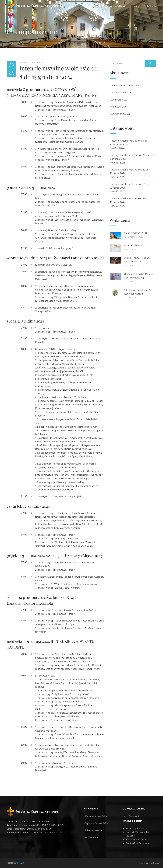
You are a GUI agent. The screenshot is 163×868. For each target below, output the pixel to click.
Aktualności (119, 6)
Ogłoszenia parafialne (122, 85)
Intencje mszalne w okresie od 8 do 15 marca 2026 (128, 200)
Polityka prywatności (149, 863)
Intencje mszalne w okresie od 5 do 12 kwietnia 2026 (128, 142)
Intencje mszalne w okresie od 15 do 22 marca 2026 (129, 186)
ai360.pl (21, 863)
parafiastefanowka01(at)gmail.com (33, 829)
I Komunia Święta (133, 245)
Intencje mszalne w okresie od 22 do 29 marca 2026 (129, 171)
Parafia (101, 6)
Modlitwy (115, 107)
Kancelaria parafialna (96, 816)
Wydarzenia (117, 100)
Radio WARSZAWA (136, 839)
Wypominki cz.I (118, 114)
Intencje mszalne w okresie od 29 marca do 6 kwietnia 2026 (133, 157)
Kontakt (138, 6)
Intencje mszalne (119, 92)
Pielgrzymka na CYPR (135, 233)
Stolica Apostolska (136, 828)
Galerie (152, 6)
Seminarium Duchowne (138, 843)
